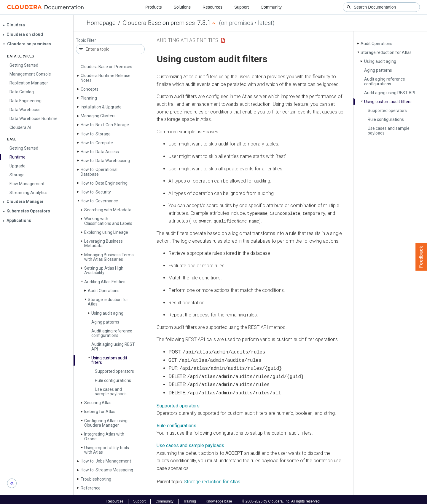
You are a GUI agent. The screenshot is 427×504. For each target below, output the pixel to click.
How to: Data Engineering (104, 183)
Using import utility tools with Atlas (107, 450)
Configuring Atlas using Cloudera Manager (106, 423)
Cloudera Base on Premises (106, 67)
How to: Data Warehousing (105, 161)
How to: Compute (97, 143)
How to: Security (96, 192)
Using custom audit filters (109, 360)
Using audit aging (107, 313)
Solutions (182, 7)
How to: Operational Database (99, 172)
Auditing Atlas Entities (105, 282)
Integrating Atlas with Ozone (104, 436)
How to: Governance (99, 201)
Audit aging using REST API (113, 347)
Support (242, 7)
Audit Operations (104, 291)
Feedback (421, 257)
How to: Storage (96, 134)
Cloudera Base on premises (159, 23)
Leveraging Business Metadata (103, 243)
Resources (212, 7)
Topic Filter (86, 40)
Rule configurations (113, 380)
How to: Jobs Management (106, 461)
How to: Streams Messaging (107, 470)
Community (271, 7)
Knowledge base (219, 497)
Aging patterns (105, 322)
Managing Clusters (98, 116)
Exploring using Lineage (106, 232)
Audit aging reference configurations (112, 333)
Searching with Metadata (108, 210)
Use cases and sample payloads (111, 392)
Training (190, 497)
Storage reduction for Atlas (108, 302)
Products (153, 7)
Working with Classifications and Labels (108, 221)
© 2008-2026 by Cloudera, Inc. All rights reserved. (281, 497)
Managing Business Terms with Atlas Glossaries (109, 257)
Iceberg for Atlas (100, 412)
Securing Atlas (98, 403)
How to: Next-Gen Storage (105, 125)
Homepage (101, 23)
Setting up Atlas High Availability (104, 270)
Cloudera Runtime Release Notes (106, 78)
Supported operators (114, 371)
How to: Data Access (100, 152)
